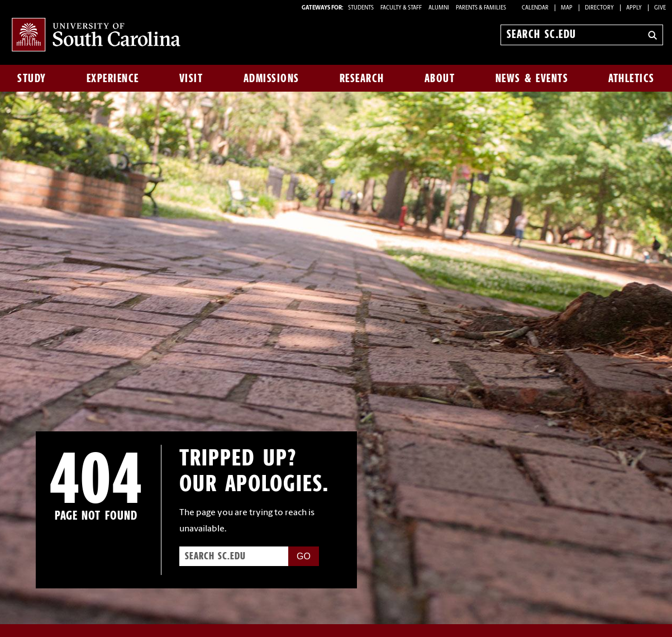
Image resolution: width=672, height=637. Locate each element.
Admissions (271, 78)
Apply (634, 8)
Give (660, 8)
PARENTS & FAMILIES (481, 8)
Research (362, 78)
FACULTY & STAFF (401, 8)
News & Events (532, 78)
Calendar (535, 8)
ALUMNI (439, 8)
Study (32, 78)
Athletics (632, 78)
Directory (599, 8)
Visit (191, 78)
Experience (113, 78)
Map (567, 8)
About (440, 78)
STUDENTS (361, 8)
